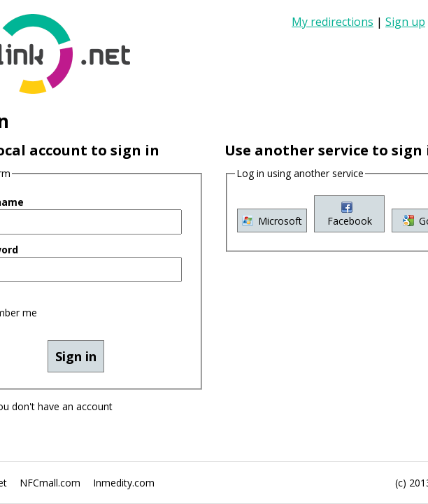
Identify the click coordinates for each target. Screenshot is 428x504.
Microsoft (78, 352)
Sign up (371, 28)
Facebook (202, 352)
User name (47, 125)
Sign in (369, 43)
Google (327, 352)
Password (44, 164)
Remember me (70, 204)
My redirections (388, 13)
